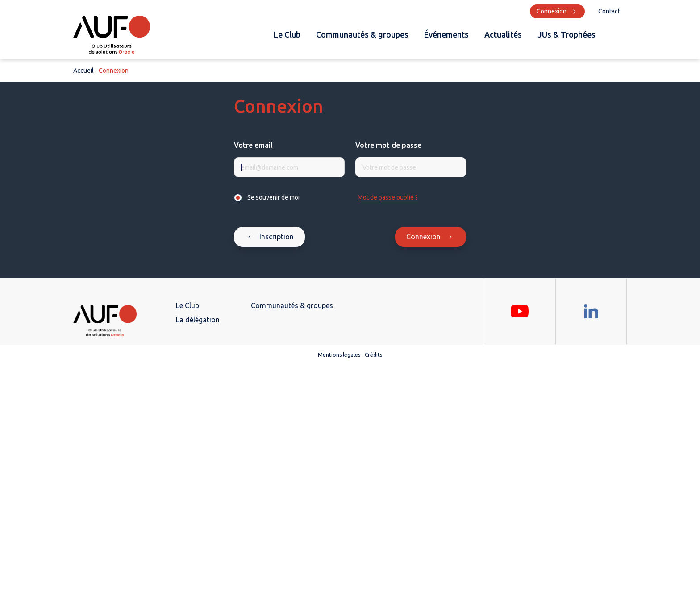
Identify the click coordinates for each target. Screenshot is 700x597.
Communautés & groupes (362, 34)
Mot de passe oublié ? (388, 197)
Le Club (287, 34)
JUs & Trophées (567, 34)
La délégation (198, 320)
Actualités (503, 34)
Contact (609, 11)
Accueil (83, 71)
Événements (446, 34)
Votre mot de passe (388, 145)
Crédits (373, 355)
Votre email (253, 145)
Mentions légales (339, 355)
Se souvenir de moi (273, 197)
